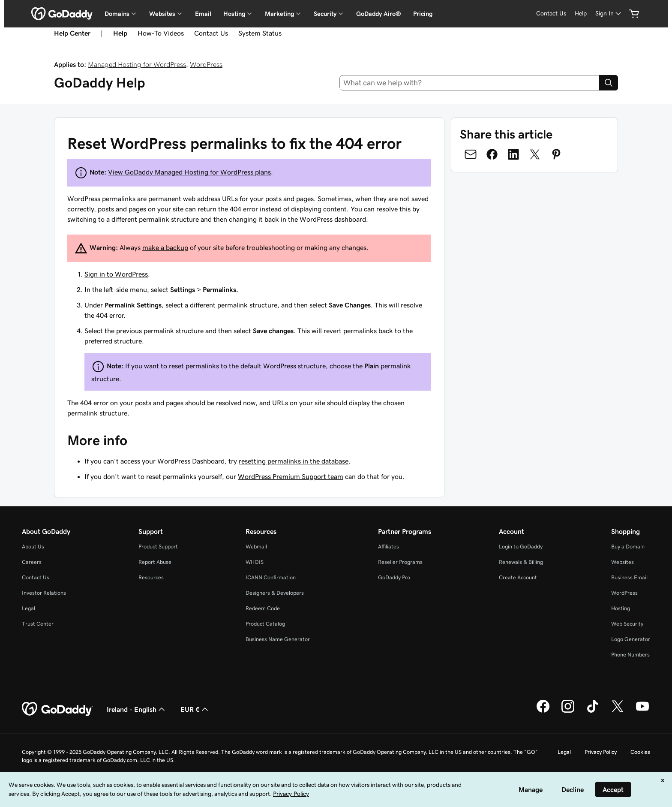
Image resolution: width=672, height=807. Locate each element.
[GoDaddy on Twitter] (618, 711)
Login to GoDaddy (521, 547)
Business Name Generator (278, 639)
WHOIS (255, 562)
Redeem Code (263, 608)
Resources (151, 577)
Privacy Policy (601, 752)
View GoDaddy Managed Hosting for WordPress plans (189, 172)
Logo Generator (631, 639)
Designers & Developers (275, 593)
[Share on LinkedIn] (513, 154)
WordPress (206, 64)
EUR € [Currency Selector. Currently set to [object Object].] (195, 709)
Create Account (518, 577)
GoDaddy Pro (394, 577)
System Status (260, 33)
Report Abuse (155, 562)
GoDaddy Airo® (379, 14)
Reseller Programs (400, 562)
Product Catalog (265, 624)
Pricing (423, 14)
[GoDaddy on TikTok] (593, 711)
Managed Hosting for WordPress (137, 64)
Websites (622, 562)
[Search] (609, 83)
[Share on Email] (471, 154)
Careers (32, 562)
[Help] (581, 14)
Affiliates (388, 547)
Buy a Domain (628, 547)
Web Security (627, 624)
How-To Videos (161, 33)
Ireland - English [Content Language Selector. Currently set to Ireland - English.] (137, 709)
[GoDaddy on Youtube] (642, 711)
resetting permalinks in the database (294, 461)
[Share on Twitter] (535, 154)
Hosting (621, 608)
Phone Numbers (630, 655)
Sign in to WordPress (116, 274)
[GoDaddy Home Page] (57, 709)
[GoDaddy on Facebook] (543, 711)
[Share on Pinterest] (556, 154)
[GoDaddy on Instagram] (568, 711)
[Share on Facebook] (492, 154)
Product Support (158, 547)
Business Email (629, 577)
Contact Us (211, 33)
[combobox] (469, 83)
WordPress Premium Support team (291, 476)
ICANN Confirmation (271, 577)
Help (120, 33)
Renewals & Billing (521, 562)
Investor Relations (44, 593)
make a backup (165, 247)
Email (203, 14)
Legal (28, 608)
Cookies (640, 752)
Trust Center (38, 624)
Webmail (256, 547)
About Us (33, 547)
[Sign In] (609, 14)
